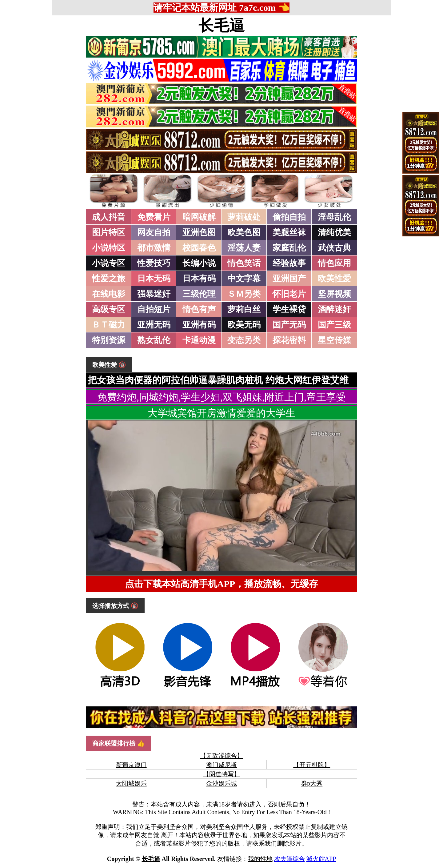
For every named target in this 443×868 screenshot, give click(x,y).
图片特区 (109, 232)
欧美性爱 (334, 279)
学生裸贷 (289, 309)
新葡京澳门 (131, 765)
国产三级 (334, 325)
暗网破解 (199, 217)
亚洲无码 (154, 325)
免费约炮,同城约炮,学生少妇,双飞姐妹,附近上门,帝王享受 (221, 397)
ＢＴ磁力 (109, 325)
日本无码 (154, 279)
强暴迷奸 (154, 294)
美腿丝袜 (289, 232)
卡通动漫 (199, 340)
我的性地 (260, 859)
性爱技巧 (154, 263)
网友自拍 (154, 232)
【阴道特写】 (221, 774)
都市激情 (154, 248)
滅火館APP (321, 859)
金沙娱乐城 (221, 783)
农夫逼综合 (289, 859)
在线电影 (109, 294)
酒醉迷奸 (334, 309)
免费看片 (154, 217)
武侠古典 (334, 248)
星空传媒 (334, 340)
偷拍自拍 (289, 217)
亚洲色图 (199, 232)
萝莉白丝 (244, 309)
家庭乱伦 (289, 248)
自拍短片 (154, 309)
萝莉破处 (244, 217)
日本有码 (199, 279)
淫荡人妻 (244, 248)
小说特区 (109, 248)
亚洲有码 (199, 325)
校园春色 (199, 248)
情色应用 (334, 263)
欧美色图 (244, 232)
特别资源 (109, 340)
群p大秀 (312, 783)
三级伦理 (199, 294)
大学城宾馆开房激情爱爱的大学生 (221, 413)
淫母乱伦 (334, 217)
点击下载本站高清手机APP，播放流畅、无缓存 (221, 584)
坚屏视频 (334, 294)
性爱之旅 (109, 279)
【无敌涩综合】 (221, 756)
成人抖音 (109, 217)
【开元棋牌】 (312, 765)
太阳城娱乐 (131, 783)
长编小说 (199, 263)
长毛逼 (221, 26)
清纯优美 (334, 232)
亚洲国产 (289, 279)
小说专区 (109, 263)
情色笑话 (244, 263)
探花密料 (289, 340)
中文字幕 (244, 279)
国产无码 (289, 325)
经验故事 (289, 263)
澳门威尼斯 (221, 765)
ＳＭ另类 (244, 294)
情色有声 (199, 309)
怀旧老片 (289, 294)
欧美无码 (244, 325)
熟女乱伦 (154, 340)
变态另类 (244, 340)
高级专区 (109, 309)
